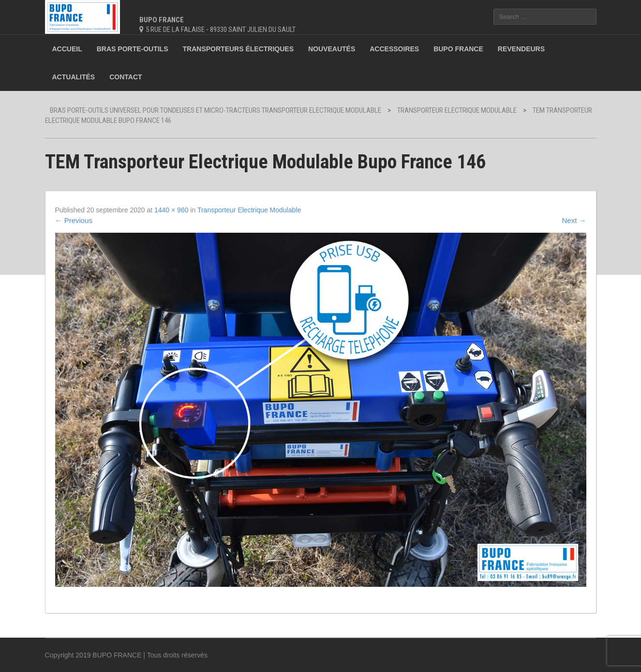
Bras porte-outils (133, 49)
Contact (126, 77)
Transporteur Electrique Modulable (249, 210)
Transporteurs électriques (238, 49)
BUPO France (458, 49)
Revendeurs (521, 49)
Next (574, 220)
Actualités (74, 77)
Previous (74, 220)
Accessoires (394, 49)
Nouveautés (332, 49)
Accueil (67, 49)
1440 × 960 (171, 210)
